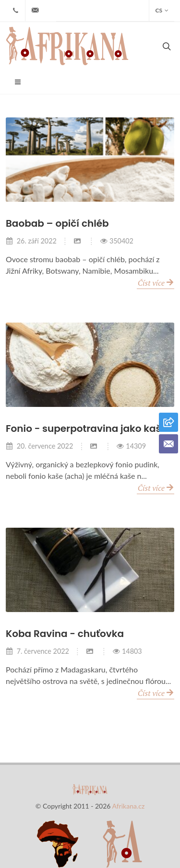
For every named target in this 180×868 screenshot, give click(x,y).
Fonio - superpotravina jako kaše (86, 428)
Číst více (156, 282)
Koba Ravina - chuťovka (65, 634)
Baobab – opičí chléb (57, 223)
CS (162, 11)
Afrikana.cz (129, 806)
